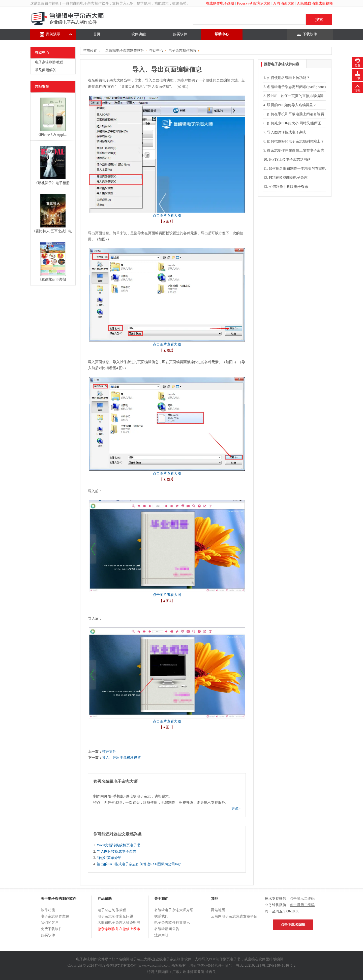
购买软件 (180, 34)
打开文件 (109, 752)
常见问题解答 (46, 70)
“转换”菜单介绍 (109, 858)
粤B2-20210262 (248, 965)
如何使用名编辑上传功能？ (288, 78)
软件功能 (139, 34)
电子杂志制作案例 (55, 916)
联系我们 (161, 916)
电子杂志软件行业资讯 (172, 923)
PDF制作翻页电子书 (225, 959)
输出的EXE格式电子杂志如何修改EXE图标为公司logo (139, 864)
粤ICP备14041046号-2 (279, 965)
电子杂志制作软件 (94, 3)
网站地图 (218, 910)
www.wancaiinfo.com (155, 965)
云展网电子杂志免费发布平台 (234, 916)
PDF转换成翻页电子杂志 (288, 178)
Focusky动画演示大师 (254, 3)
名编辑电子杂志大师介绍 (174, 910)
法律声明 (161, 935)
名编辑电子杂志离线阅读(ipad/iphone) (296, 87)
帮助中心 (222, 34)
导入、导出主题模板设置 (122, 758)
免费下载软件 (52, 929)
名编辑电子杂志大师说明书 (119, 923)
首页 (97, 34)
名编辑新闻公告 (167, 929)
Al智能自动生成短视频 (315, 3)
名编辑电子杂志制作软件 (125, 51)
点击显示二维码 (302, 899)
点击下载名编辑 (293, 925)
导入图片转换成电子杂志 (116, 852)
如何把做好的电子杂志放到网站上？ (295, 141)
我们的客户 (50, 923)
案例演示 (53, 34)
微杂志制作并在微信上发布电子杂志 (295, 150)
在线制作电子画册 (220, 3)
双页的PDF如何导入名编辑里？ (292, 105)
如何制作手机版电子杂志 (289, 187)
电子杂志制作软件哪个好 (96, 959)
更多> (236, 809)
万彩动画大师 (284, 3)
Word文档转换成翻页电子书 (119, 845)
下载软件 (310, 34)
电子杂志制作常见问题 (115, 916)
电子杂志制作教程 (49, 62)
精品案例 (42, 87)
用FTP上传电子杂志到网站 (290, 160)
